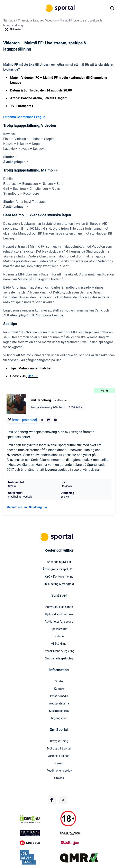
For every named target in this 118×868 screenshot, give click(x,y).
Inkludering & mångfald (59, 584)
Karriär (59, 763)
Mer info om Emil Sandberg (27, 507)
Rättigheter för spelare (59, 622)
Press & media (59, 696)
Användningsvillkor (59, 562)
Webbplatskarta (59, 704)
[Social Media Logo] (52, 800)
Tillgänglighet (59, 718)
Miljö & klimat (59, 644)
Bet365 (33, 376)
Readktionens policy (59, 771)
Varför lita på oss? (59, 756)
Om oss (59, 778)
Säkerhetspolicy (59, 711)
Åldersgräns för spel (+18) (59, 569)
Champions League (30, 21)
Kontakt (59, 689)
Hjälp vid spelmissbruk (59, 614)
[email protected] (25, 420)
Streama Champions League (24, 117)
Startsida (9, 21)
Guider (59, 682)
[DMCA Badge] (39, 819)
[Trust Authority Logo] (39, 833)
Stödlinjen (59, 637)
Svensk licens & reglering (59, 651)
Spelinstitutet (59, 629)
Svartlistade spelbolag (59, 659)
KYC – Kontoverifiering (59, 577)
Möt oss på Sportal (59, 749)
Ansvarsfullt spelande (59, 607)
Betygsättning (59, 741)
